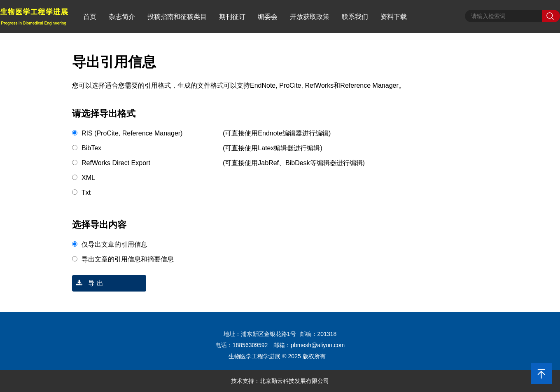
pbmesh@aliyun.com (318, 345)
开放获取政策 (310, 17)
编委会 (268, 17)
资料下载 (394, 17)
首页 (90, 17)
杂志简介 (122, 17)
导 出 (88, 283)
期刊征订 (232, 17)
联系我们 (355, 17)
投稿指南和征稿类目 (177, 17)
